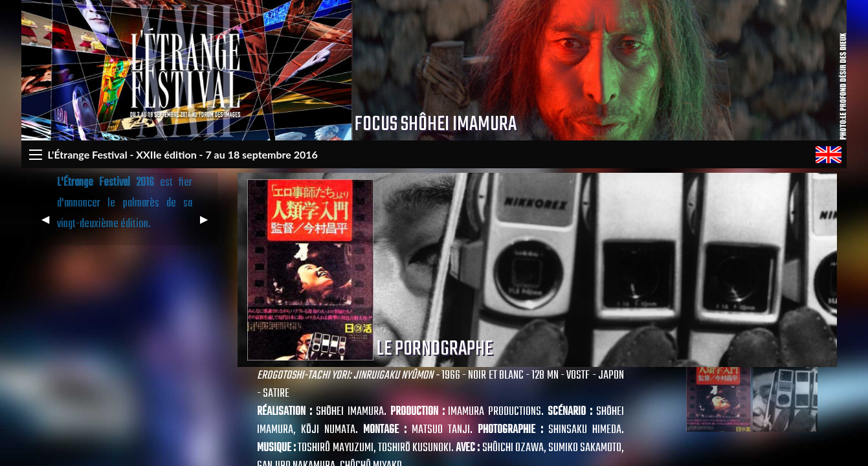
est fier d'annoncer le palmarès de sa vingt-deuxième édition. (125, 204)
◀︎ (50, 224)
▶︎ (209, 224)
